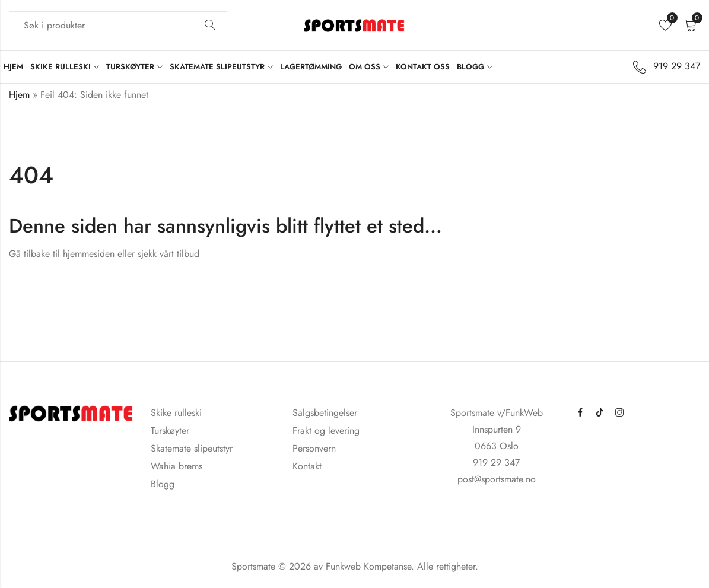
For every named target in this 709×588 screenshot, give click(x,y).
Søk (210, 26)
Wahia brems (177, 466)
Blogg (163, 484)
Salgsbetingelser (325, 413)
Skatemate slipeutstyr (192, 448)
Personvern (314, 448)
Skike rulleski (176, 413)
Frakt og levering (326, 430)
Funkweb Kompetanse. (371, 566)
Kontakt (307, 466)
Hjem (19, 95)
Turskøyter (170, 430)
